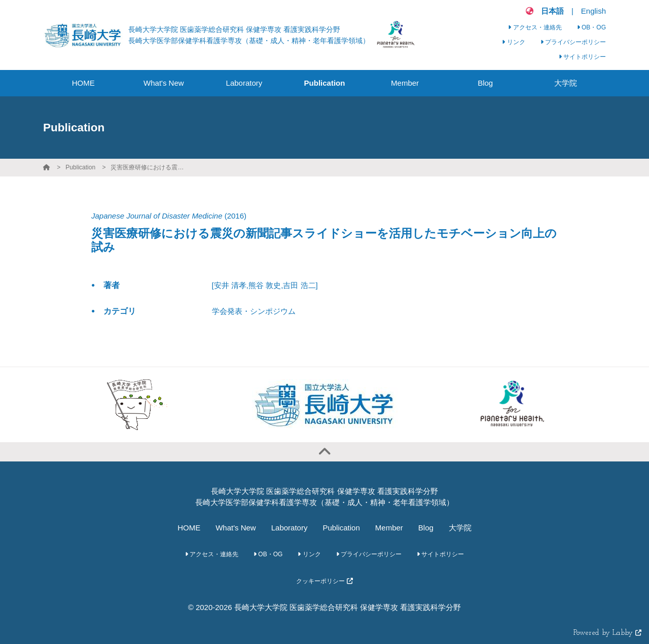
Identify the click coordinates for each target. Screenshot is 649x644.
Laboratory (290, 528)
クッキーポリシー (324, 581)
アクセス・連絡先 (535, 27)
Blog (426, 528)
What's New (236, 528)
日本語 (552, 11)
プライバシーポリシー (573, 42)
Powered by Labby (607, 633)
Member (389, 528)
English (593, 11)
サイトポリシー (582, 57)
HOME (189, 528)
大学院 (460, 528)
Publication (80, 167)
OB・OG (591, 27)
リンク (513, 42)
